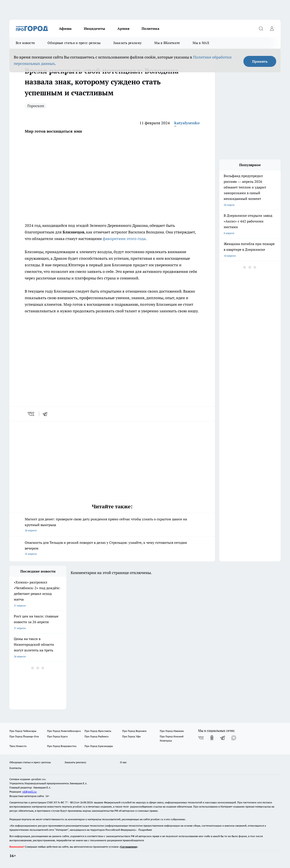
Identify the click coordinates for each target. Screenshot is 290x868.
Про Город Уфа (131, 736)
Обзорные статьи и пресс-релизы (74, 43)
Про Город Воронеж (134, 731)
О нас (123, 762)
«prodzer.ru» (38, 779)
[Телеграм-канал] (223, 738)
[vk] (31, 414)
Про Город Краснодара (99, 746)
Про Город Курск (57, 736)
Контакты (15, 768)
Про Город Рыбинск (97, 736)
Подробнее (145, 830)
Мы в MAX (201, 43)
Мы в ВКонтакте (167, 43)
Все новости (25, 43)
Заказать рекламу (127, 43)
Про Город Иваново (172, 731)
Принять (260, 61)
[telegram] (46, 414)
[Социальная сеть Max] (234, 738)
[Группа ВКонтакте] (201, 738)
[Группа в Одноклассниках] (212, 738)
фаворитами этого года (124, 239)
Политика (150, 28)
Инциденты (94, 28)
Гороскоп (36, 106)
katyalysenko (187, 123)
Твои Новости (18, 746)
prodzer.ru (79, 807)
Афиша (65, 28)
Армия (123, 28)
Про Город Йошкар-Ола (24, 736)
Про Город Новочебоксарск (64, 731)
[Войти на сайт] (272, 28)
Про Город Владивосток (62, 746)
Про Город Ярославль (98, 731)
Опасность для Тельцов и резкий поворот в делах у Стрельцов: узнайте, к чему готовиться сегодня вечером (112, 549)
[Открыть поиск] (261, 28)
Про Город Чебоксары (23, 731)
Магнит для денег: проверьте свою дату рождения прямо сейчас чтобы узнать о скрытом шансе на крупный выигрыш (112, 525)
